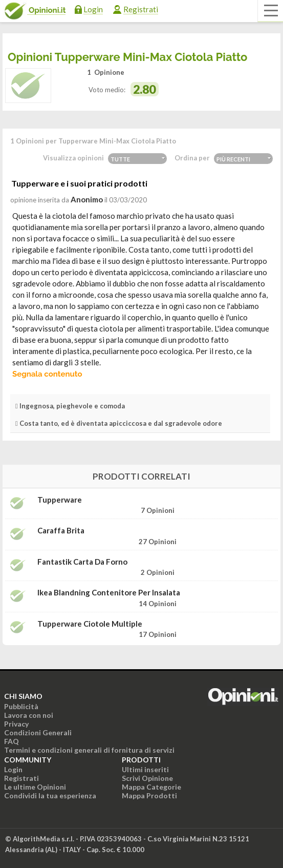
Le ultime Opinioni (35, 787)
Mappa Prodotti (149, 795)
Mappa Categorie (151, 787)
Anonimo (87, 199)
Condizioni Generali (38, 732)
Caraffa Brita (61, 531)
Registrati (141, 9)
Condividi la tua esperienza (50, 795)
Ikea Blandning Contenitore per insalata (109, 593)
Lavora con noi (29, 715)
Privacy (16, 724)
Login (93, 9)
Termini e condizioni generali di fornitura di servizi (89, 750)
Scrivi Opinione (147, 778)
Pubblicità (21, 706)
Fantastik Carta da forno (82, 562)
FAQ (12, 741)
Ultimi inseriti (145, 769)
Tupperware (60, 500)
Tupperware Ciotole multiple (90, 624)
